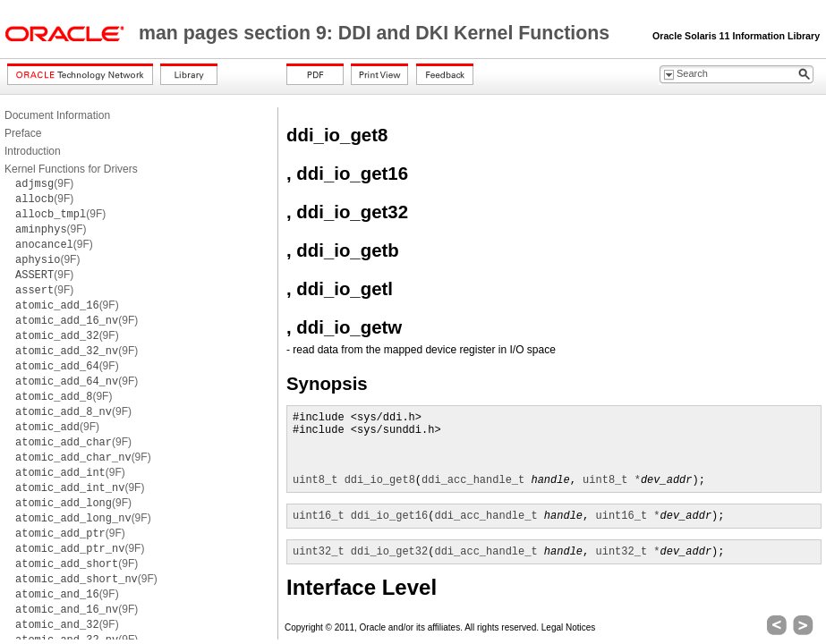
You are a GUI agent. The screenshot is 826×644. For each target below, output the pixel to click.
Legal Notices (569, 627)
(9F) (44, 183)
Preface (23, 133)
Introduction (33, 151)
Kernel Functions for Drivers (71, 169)
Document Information (57, 115)
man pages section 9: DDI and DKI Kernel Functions (377, 33)
